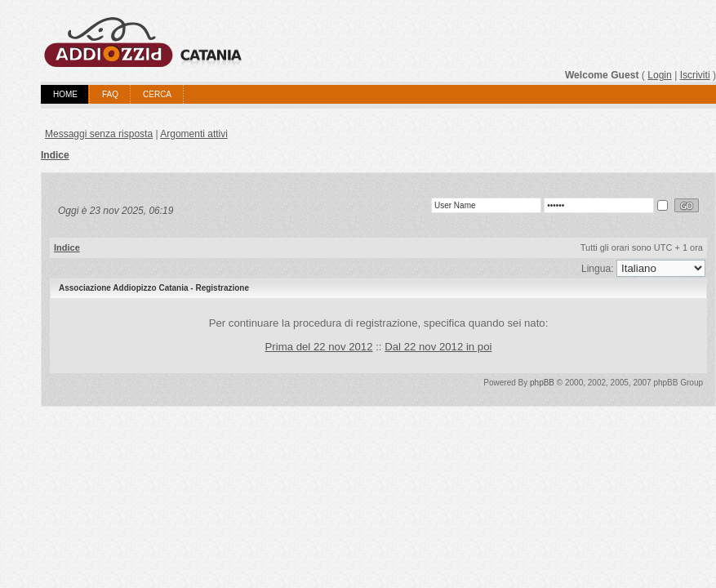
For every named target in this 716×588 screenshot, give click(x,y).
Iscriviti (695, 75)
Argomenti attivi (194, 134)
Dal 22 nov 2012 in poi (438, 347)
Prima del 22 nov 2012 (319, 347)
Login (660, 75)
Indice (55, 155)
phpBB (542, 383)
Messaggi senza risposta (99, 134)
